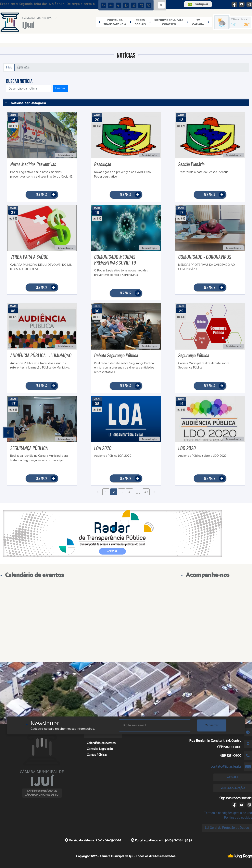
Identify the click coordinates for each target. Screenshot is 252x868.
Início (9, 67)
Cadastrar (212, 725)
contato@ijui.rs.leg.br (226, 767)
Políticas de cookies (238, 818)
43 (146, 492)
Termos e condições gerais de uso (228, 813)
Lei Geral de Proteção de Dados (227, 828)
